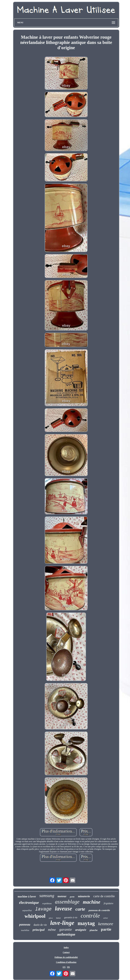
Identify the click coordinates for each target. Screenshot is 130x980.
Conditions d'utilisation (66, 962)
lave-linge (62, 923)
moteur (62, 896)
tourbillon (25, 930)
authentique (66, 934)
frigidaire (109, 903)
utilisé (106, 918)
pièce (51, 918)
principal (39, 930)
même (52, 930)
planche (94, 930)
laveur (58, 918)
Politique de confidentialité (66, 957)
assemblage (67, 902)
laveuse (64, 909)
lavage (43, 909)
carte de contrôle (104, 896)
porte (72, 897)
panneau (25, 925)
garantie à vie (71, 917)
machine (92, 902)
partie (106, 929)
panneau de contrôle (99, 910)
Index (66, 947)
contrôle (90, 916)
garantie (66, 929)
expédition (47, 903)
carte (80, 909)
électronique (29, 903)
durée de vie (40, 925)
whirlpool (35, 916)
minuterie (84, 896)
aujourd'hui (27, 910)
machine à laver (27, 896)
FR (68, 967)
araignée (81, 930)
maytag (86, 923)
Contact (66, 952)
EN (64, 967)
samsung (47, 896)
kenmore (106, 924)
